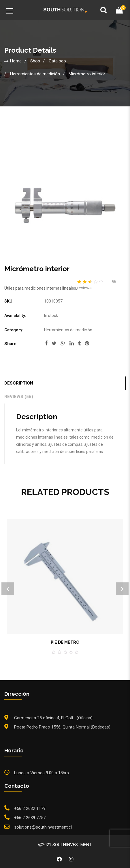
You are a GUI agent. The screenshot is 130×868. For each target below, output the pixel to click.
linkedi (72, 343)
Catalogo (57, 61)
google (63, 343)
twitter (54, 343)
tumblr (79, 343)
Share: (11, 344)
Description (19, 383)
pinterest (87, 343)
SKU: (9, 301)
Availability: (15, 316)
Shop (35, 61)
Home (16, 61)
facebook (46, 343)
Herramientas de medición (35, 74)
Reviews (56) (19, 397)
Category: (14, 330)
